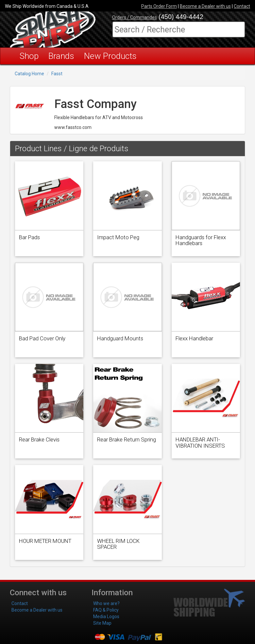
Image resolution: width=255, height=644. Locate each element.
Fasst (57, 74)
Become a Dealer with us (205, 6)
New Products (110, 56)
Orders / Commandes (135, 17)
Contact (242, 6)
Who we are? (106, 603)
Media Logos (106, 617)
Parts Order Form (159, 6)
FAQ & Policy (106, 610)
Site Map (102, 623)
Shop (29, 56)
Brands (61, 56)
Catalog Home (29, 74)
